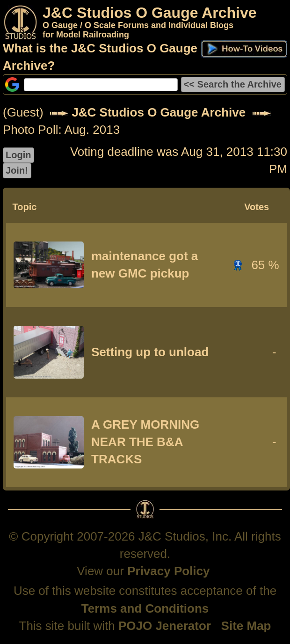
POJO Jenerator (165, 626)
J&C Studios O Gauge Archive (159, 112)
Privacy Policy (168, 571)
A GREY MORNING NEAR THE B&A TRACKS (145, 442)
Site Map (246, 626)
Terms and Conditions (145, 608)
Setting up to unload (150, 352)
